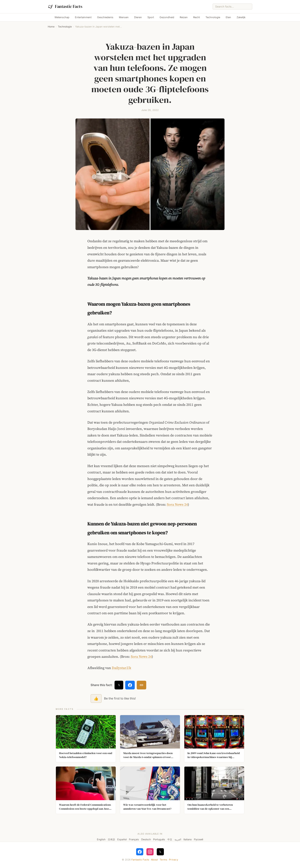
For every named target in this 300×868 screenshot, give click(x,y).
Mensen (124, 17)
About (154, 860)
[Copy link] (141, 685)
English (101, 839)
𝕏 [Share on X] (119, 685)
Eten (228, 17)
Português (159, 839)
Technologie (213, 17)
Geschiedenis (105, 17)
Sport (151, 17)
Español (122, 839)
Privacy (174, 860)
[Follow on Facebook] (140, 852)
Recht (197, 17)
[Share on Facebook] (130, 685)
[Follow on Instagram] (150, 852)
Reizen (184, 17)
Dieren (138, 17)
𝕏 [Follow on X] (160, 852)
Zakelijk (241, 17)
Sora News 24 (177, 505)
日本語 (111, 839)
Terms (163, 860)
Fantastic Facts (140, 860)
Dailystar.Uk (121, 668)
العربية (178, 839)
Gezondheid (167, 17)
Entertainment (83, 17)
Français (134, 839)
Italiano (188, 839)
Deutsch (146, 839)
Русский (199, 839)
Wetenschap (62, 17)
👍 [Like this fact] (96, 699)
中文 (170, 839)
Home (51, 27)
